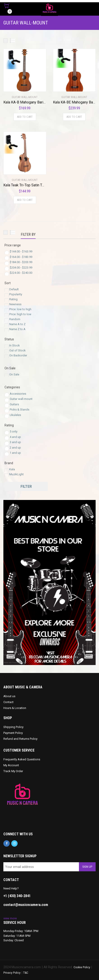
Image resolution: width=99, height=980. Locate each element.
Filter (26, 486)
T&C (26, 973)
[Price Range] (7, 253)
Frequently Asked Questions (22, 759)
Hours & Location (15, 708)
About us (9, 696)
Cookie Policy (82, 967)
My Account (11, 765)
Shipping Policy (13, 727)
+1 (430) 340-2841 (17, 896)
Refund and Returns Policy (20, 739)
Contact (8, 702)
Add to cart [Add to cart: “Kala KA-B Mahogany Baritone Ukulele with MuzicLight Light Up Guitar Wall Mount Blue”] (25, 117)
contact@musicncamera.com (26, 905)
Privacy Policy (12, 973)
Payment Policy (13, 733)
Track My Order (13, 771)
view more (10, 918)
